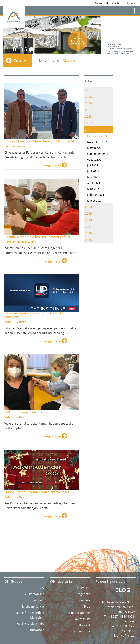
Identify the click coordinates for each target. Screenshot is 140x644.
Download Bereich (106, 3)
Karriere (84, 600)
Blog (87, 606)
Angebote (83, 594)
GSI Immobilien (34, 594)
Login (131, 3)
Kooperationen (80, 613)
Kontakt (85, 625)
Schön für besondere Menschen (30, 615)
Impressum (82, 619)
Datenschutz (81, 631)
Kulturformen (35, 630)
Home (42, 60)
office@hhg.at (126, 636)
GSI (42, 588)
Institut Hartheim (33, 600)
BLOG (24, 49)
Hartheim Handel (33, 606)
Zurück (20, 61)
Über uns (84, 588)
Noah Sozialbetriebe (31, 624)
